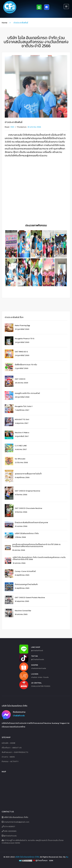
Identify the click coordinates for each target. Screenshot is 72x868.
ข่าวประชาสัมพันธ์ (14, 122)
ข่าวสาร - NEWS (8, 757)
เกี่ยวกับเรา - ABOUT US (12, 748)
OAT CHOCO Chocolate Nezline (29, 508)
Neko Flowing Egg (22, 325)
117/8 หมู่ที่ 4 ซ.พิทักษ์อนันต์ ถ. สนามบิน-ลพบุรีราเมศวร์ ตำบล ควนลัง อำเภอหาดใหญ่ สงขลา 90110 (33, 842)
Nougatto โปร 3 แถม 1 (24, 406)
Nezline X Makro (22, 432)
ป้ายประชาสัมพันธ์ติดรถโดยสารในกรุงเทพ (31, 522)
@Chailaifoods (9, 836)
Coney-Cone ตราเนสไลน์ (25, 571)
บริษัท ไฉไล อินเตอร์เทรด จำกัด (27, 857)
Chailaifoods (19, 716)
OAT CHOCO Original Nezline (28, 491)
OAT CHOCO (20, 379)
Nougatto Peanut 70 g (25, 338)
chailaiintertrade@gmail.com (15, 822)
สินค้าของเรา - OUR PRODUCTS (15, 752)
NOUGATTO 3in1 (22, 419)
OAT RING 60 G (21, 352)
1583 (12, 127)
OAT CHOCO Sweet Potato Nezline (30, 597)
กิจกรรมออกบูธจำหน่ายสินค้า (26, 584)
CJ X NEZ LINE (21, 446)
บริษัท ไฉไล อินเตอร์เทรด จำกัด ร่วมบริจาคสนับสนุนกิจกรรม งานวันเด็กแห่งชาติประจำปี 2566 (39, 558)
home (4, 23)
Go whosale (20, 459)
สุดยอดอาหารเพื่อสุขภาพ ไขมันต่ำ (28, 474)
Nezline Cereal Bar (23, 611)
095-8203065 (9, 831)
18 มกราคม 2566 (34, 127)
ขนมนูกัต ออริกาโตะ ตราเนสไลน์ (27, 393)
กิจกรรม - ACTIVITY (10, 761)
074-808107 (8, 827)
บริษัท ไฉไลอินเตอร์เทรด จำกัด (27, 533)
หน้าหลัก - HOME (8, 743)
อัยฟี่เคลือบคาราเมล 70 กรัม (26, 365)
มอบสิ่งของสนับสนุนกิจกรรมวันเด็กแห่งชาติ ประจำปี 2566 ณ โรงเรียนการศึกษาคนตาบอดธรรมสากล (36, 545)
